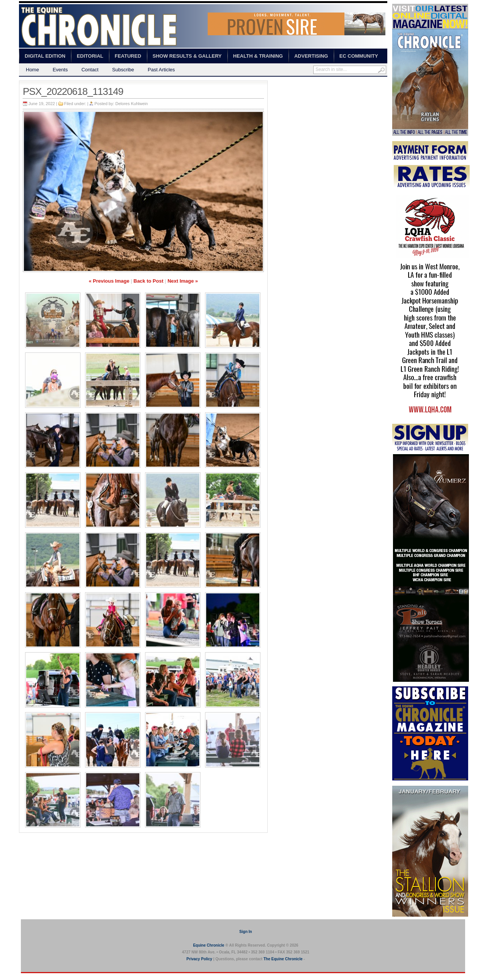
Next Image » (183, 281)
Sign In (245, 932)
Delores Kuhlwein (132, 104)
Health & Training (258, 56)
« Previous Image (109, 281)
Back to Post (149, 281)
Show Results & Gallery (187, 56)
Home (32, 70)
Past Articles (161, 70)
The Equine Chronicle (283, 959)
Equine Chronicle (208, 945)
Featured (128, 56)
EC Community (359, 56)
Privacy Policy (199, 959)
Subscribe (123, 70)
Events (60, 70)
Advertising (311, 56)
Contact (90, 70)
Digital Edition (45, 56)
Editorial (90, 56)
